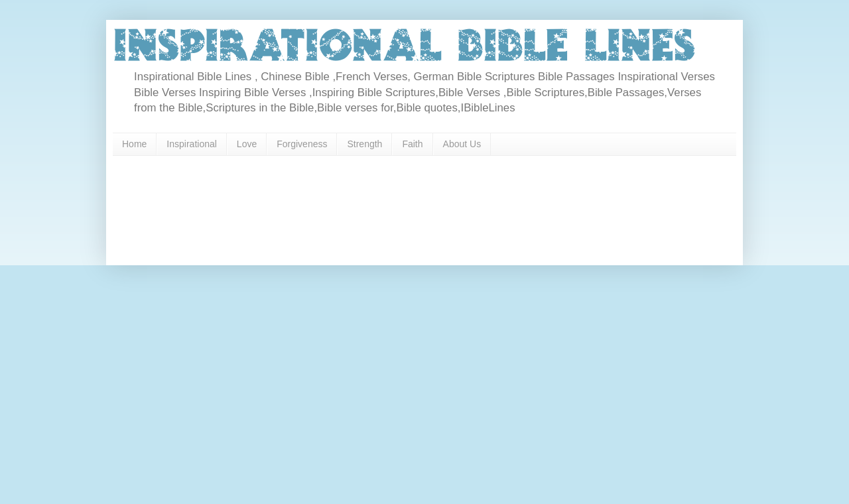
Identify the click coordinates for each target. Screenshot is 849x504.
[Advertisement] (374, 206)
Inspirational (192, 144)
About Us (462, 144)
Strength (364, 144)
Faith (412, 144)
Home (134, 144)
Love (247, 144)
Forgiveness (302, 144)
